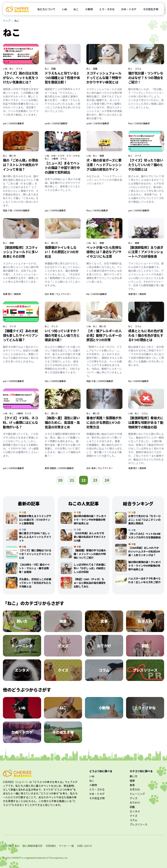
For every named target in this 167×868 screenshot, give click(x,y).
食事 (132, 785)
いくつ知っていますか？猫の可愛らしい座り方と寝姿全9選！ (62, 335)
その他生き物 (151, 9)
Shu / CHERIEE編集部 (55, 381)
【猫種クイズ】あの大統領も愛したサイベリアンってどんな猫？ (20, 335)
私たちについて (46, 9)
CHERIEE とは (11, 846)
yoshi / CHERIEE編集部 (56, 123)
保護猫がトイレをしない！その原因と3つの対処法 (62, 252)
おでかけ (135, 802)
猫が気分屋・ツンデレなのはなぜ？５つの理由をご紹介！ (146, 78)
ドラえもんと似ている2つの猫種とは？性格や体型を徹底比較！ (62, 78)
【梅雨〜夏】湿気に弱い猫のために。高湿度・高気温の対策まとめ (62, 422)
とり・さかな (107, 9)
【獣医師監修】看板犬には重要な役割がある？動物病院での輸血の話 (146, 422)
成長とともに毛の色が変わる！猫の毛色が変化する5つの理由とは (146, 335)
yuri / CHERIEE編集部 (13, 123)
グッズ (55, 326)
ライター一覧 (66, 846)
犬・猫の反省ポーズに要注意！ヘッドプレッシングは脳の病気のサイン (104, 165)
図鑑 (53, 69)
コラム (138, 69)
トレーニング (137, 794)
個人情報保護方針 (33, 846)
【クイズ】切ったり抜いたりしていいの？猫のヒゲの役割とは (146, 165)
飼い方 (13, 156)
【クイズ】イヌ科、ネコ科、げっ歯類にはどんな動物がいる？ (20, 422)
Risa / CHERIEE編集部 (139, 123)
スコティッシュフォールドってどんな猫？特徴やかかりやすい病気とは (104, 78)
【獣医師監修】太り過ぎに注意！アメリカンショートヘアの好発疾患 (146, 252)
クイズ (19, 69)
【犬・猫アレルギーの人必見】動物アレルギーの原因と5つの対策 (104, 335)
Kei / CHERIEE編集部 (97, 294)
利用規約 (51, 846)
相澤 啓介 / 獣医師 (12, 294)
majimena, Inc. (61, 858)
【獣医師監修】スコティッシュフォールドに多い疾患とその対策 (20, 252)
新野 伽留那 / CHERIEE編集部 (59, 468)
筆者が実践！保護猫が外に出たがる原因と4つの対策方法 (104, 422)
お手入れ (135, 789)
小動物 (89, 9)
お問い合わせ (84, 846)
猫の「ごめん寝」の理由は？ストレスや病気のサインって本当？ (20, 165)
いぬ (64, 9)
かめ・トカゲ (129, 9)
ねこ (76, 9)
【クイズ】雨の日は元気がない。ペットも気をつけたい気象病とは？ (20, 78)
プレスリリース (139, 824)
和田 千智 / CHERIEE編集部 (16, 210)
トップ (7, 21)
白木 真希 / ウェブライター (58, 294)
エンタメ (135, 811)
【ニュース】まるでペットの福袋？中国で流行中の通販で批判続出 (62, 168)
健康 (102, 156)
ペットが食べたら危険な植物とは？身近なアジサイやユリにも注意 (104, 252)
